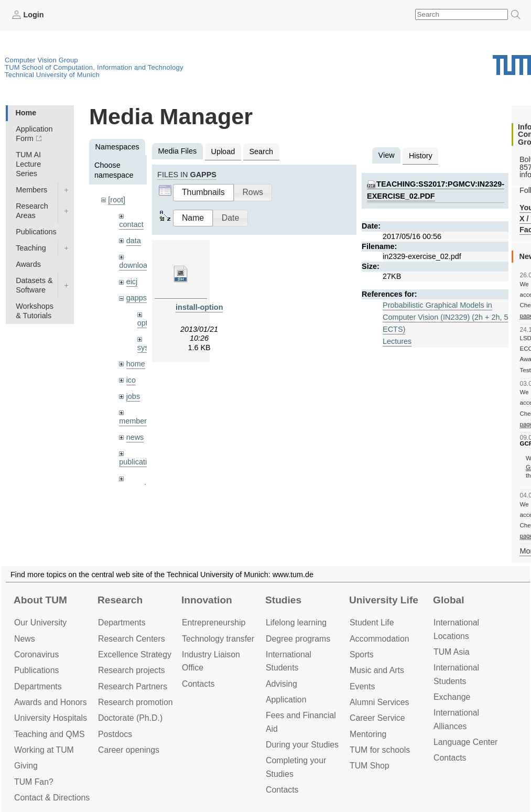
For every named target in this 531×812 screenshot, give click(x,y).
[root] (117, 200)
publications (139, 462)
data (134, 241)
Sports (362, 654)
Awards (28, 264)
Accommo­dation (380, 639)
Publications (36, 232)
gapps (137, 298)
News (25, 639)
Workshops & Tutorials (35, 311)
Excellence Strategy (135, 654)
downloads (137, 265)
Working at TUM (44, 750)
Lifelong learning (296, 622)
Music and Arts (377, 670)
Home (26, 113)
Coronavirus (36, 654)
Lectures (397, 341)
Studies (283, 600)
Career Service (377, 718)
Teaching (31, 248)
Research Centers (132, 639)
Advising (281, 684)
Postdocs (115, 734)
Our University (40, 622)
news (135, 437)
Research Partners (133, 686)
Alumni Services (379, 702)
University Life (384, 600)
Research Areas (32, 211)
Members (31, 190)
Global (449, 600)
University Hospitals (51, 718)
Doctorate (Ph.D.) (130, 718)
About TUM (40, 600)
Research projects (132, 670)
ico (131, 380)
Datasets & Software (34, 285)
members (135, 421)
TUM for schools (380, 750)
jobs (133, 396)
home (136, 364)
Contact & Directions (52, 798)
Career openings (129, 750)
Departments (38, 686)
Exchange (452, 697)
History (421, 156)
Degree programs (298, 639)
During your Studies (302, 745)
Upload (223, 151)
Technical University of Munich (52, 75)
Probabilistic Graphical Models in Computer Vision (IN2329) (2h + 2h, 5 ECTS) (445, 317)
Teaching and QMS (50, 734)
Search (261, 151)
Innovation (207, 600)
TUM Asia (452, 652)
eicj (132, 282)
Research (120, 600)
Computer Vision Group (41, 60)
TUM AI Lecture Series (28, 164)
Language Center (465, 742)
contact (131, 224)
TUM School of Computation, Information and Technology (94, 67)
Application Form (34, 134)
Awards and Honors (51, 702)
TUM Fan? (34, 782)
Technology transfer (218, 639)
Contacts (198, 684)
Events (362, 686)
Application (286, 700)
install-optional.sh (208, 307)
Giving (26, 766)
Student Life (372, 622)
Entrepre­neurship (214, 622)
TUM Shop (370, 766)
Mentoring (368, 734)
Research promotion (136, 702)
